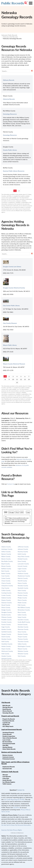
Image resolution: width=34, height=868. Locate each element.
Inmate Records (7, 780)
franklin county (6, 620)
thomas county (23, 639)
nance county (22, 583)
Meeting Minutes (7, 747)
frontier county (6, 622)
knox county (22, 561)
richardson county (24, 610)
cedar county (6, 578)
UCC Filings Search (8, 726)
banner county (6, 554)
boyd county (6, 564)
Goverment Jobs (7, 769)
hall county (5, 641)
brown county (6, 566)
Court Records (7, 777)
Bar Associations (7, 742)
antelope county (7, 549)
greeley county (6, 639)
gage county (6, 627)
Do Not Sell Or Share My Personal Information (16, 825)
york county (22, 656)
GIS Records (6, 725)
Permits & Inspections (9, 736)
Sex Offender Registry (9, 782)
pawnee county (23, 593)
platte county (22, 603)
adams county (6, 547)
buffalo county (6, 569)
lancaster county (23, 564)
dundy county (6, 615)
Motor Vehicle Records (9, 749)
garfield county (6, 632)
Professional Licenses (9, 759)
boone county (6, 559)
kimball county (23, 559)
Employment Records (9, 767)
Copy (28, 512)
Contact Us (11, 484)
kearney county (23, 552)
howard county (6, 658)
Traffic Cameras (7, 784)
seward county (23, 624)
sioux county (22, 632)
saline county (22, 615)
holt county (5, 654)
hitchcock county (7, 651)
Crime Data (6, 778)
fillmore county (7, 617)
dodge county (6, 610)
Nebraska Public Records (9, 35)
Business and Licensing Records (12, 752)
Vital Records (6, 702)
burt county (5, 571)
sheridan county (23, 627)
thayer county (22, 637)
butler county (6, 573)
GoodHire (16, 807)
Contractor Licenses (8, 757)
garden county (6, 629)
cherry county (6, 583)
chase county (6, 581)
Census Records (7, 734)
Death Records (7, 709)
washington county (24, 646)
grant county (6, 637)
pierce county (22, 600)
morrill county (22, 581)
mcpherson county (24, 576)
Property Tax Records (9, 719)
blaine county (6, 556)
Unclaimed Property (8, 733)
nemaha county (23, 586)
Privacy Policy (25, 810)
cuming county (6, 593)
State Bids (5, 745)
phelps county (22, 598)
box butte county (7, 561)
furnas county (6, 624)
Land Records (6, 723)
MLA (17, 512)
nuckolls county (23, 588)
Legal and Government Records (12, 729)
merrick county (23, 578)
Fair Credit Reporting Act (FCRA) (14, 799)
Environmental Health (9, 744)
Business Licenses (8, 755)
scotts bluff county (24, 622)
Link (6, 512)
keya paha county (24, 556)
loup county (22, 571)
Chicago (11, 512)
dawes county (6, 600)
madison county (23, 573)
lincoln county (23, 566)
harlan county (6, 646)
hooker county (6, 656)
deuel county (6, 605)
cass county (5, 576)
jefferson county (23, 547)
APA (22, 512)
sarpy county (22, 617)
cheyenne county (7, 586)
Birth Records (6, 706)
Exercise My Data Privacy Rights (12, 830)
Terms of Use (6, 812)
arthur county (6, 552)
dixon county (6, 607)
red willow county (24, 607)
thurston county (23, 641)
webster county (23, 651)
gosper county (6, 634)
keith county (22, 554)
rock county (22, 612)
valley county (22, 644)
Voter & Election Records (10, 738)
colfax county (6, 590)
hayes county (6, 649)
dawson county (7, 603)
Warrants (5, 775)
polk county (22, 605)
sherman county (23, 629)
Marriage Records (8, 707)
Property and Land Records (10, 716)
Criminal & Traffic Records (10, 772)
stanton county (23, 634)
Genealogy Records (8, 713)
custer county (6, 595)
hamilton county (7, 644)
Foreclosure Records (8, 721)
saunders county (23, 620)
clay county (5, 588)
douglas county (7, 612)
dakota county (6, 598)
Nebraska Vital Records (10, 37)
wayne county (22, 649)
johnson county (23, 549)
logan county (22, 569)
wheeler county (23, 654)
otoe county (22, 590)
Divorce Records (7, 711)
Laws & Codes (7, 740)
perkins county (23, 595)
